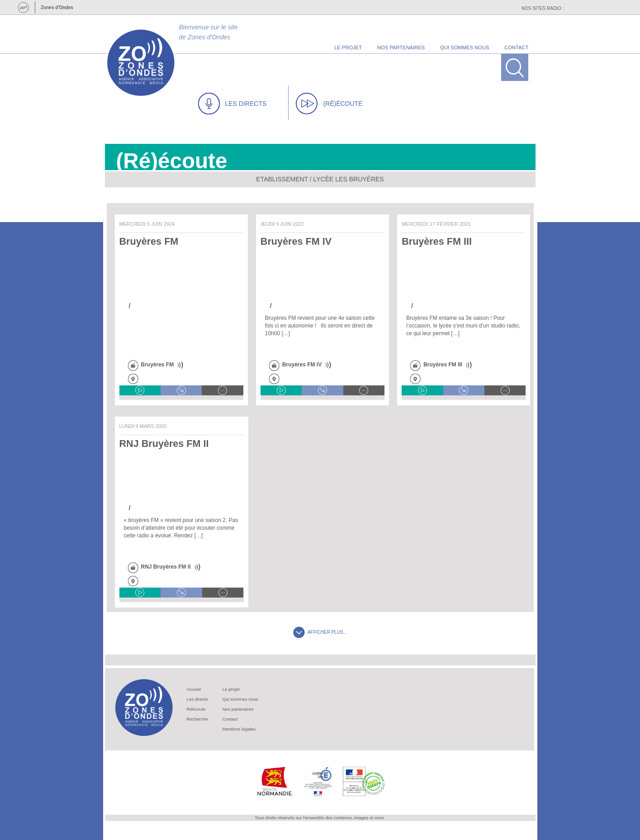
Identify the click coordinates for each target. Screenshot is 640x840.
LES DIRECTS (232, 104)
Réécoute (196, 709)
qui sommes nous (465, 47)
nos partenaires (401, 47)
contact (516, 47)
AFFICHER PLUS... (320, 632)
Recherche (197, 719)
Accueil (194, 689)
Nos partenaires (238, 709)
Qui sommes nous (240, 699)
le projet (348, 47)
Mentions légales (239, 729)
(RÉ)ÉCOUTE (329, 104)
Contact (230, 719)
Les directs (197, 699)
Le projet (231, 689)
